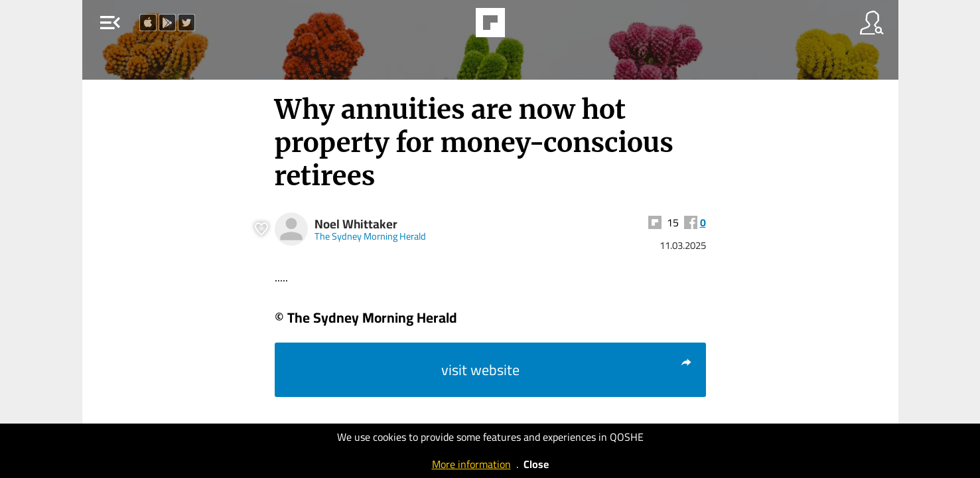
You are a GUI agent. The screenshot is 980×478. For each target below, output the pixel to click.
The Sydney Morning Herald (370, 236)
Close (536, 464)
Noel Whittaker (356, 224)
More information (471, 464)
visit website (567, 370)
